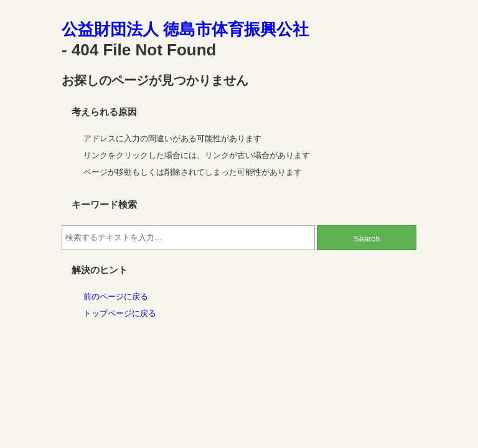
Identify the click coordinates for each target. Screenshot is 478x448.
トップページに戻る (120, 313)
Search (367, 239)
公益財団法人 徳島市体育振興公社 (185, 29)
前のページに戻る (116, 296)
